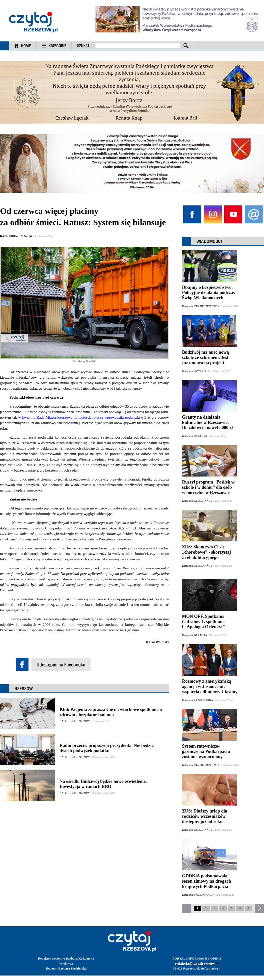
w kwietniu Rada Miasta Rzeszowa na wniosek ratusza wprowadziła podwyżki (79, 417)
